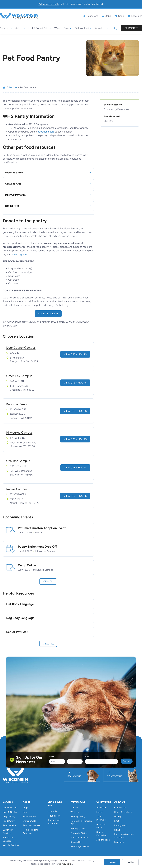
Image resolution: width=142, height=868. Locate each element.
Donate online (48, 314)
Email (87, 757)
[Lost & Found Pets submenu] (40, 28)
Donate (133, 28)
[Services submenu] (6, 28)
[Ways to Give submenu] (63, 28)
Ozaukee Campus (18, 461)
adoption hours (46, 132)
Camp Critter (27, 565)
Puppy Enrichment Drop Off (37, 547)
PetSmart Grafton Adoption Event (42, 528)
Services (13, 87)
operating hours (20, 254)
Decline (130, 862)
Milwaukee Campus (19, 433)
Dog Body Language (20, 618)
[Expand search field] (115, 28)
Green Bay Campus (19, 376)
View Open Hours (75, 354)
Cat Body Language (20, 604)
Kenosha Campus (18, 404)
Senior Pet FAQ (17, 632)
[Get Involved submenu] (83, 28)
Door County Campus (21, 348)
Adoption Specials (49, 4)
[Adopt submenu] (20, 28)
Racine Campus (17, 489)
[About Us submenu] (101, 28)
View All (48, 581)
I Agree (112, 862)
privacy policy (66, 864)
